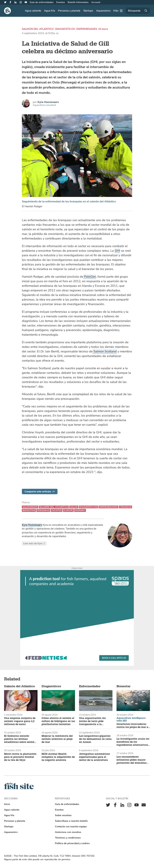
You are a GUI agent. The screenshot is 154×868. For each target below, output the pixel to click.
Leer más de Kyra (34, 543)
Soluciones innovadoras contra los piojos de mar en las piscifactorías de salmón (133, 726)
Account (96, 2)
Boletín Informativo (78, 2)
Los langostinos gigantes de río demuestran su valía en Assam (95, 739)
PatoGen (90, 277)
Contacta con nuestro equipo (71, 827)
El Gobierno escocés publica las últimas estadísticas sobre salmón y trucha (20, 739)
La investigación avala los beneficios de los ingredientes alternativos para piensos (133, 742)
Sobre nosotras (63, 815)
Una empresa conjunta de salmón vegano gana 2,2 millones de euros (20, 721)
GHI (117, 251)
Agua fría (50, 11)
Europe (68, 510)
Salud (74, 507)
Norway (80, 510)
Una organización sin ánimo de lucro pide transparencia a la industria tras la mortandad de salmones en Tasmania (96, 721)
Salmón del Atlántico (38, 29)
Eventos (61, 2)
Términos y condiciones (68, 838)
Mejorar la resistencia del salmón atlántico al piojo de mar (57, 739)
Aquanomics (103, 11)
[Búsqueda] (138, 11)
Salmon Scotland (105, 351)
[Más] (118, 11)
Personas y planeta (69, 11)
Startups (88, 11)
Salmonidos (30, 507)
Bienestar (29, 510)
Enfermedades (87, 29)
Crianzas (125, 507)
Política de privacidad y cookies (72, 843)
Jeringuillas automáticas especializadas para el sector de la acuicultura (94, 757)
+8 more (103, 29)
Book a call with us (114, 658)
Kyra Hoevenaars (48, 102)
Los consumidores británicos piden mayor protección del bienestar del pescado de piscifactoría (132, 760)
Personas (43, 510)
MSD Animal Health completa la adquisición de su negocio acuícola (58, 757)
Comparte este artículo (40, 492)
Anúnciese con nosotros (68, 832)
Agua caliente (33, 11)
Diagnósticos (65, 29)
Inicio (7, 804)
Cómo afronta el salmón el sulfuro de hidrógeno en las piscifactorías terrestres (58, 721)
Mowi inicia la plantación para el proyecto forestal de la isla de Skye (20, 757)
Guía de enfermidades (42, 2)
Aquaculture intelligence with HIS (131, 719)
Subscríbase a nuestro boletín (71, 821)
